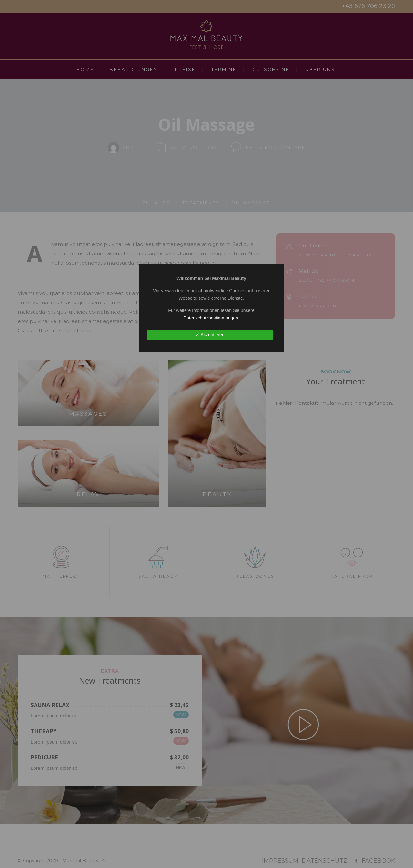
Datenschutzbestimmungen (211, 318)
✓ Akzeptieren (210, 335)
